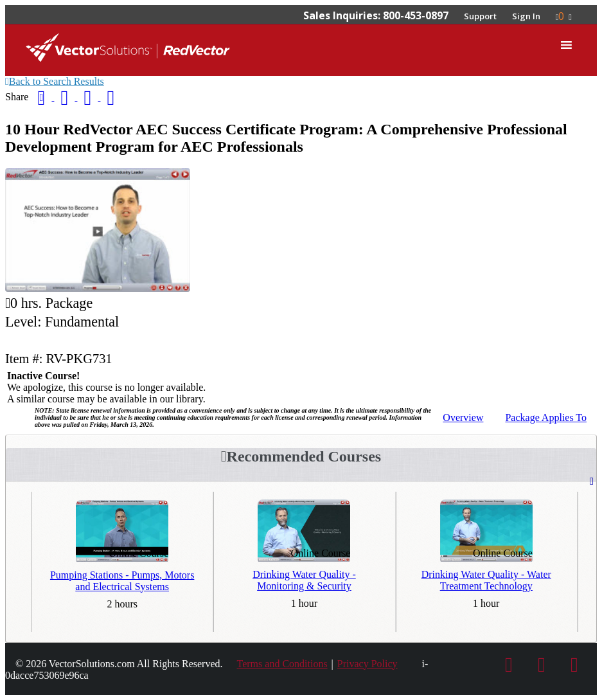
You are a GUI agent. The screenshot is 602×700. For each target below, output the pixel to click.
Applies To (546, 417)
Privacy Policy (367, 664)
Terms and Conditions (282, 664)
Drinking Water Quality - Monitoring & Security (304, 580)
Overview (463, 417)
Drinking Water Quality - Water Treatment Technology (486, 580)
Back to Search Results (55, 81)
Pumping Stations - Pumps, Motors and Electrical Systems (122, 581)
